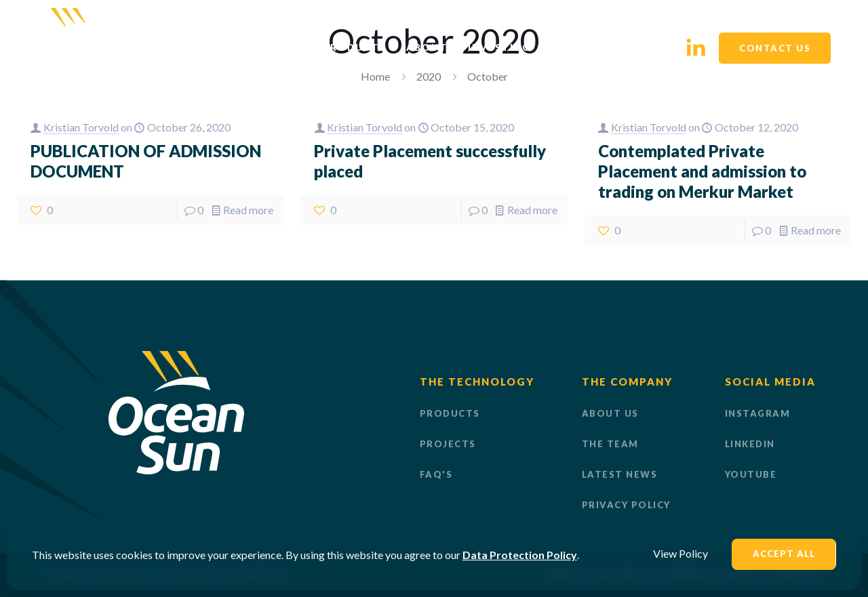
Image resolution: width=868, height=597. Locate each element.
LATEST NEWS (620, 474)
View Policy (680, 553)
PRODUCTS (450, 413)
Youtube (751, 474)
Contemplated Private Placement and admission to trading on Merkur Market (702, 171)
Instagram (758, 413)
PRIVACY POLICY (626, 505)
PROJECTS (448, 444)
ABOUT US (610, 413)
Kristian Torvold (81, 127)
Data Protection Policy (520, 555)
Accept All (784, 554)
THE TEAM (610, 444)
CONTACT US (775, 48)
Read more (248, 210)
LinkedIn (750, 444)
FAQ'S (436, 474)
